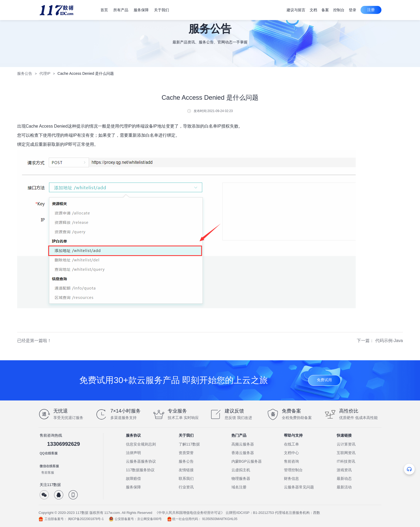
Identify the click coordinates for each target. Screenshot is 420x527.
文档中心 (291, 453)
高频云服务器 (243, 444)
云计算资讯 (346, 444)
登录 (352, 10)
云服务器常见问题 (299, 487)
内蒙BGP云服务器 (247, 461)
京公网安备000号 (149, 519)
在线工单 (291, 444)
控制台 (339, 10)
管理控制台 (293, 470)
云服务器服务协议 (141, 461)
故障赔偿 (133, 478)
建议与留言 (296, 10)
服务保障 (133, 487)
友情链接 (186, 470)
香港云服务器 (243, 453)
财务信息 (291, 478)
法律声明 (133, 453)
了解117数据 (189, 444)
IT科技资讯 (346, 461)
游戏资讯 (344, 470)
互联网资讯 (346, 453)
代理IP (45, 73)
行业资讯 (186, 487)
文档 (313, 10)
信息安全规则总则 (141, 444)
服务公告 (25, 73)
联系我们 (186, 478)
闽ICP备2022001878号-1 (86, 519)
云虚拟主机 (241, 470)
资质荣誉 (186, 453)
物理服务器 (241, 478)
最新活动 (344, 487)
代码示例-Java (389, 341)
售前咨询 (291, 461)
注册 (371, 10)
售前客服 (48, 473)
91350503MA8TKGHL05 (220, 519)
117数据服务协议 (140, 470)
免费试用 (324, 380)
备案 (325, 10)
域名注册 (239, 487)
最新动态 (344, 478)
